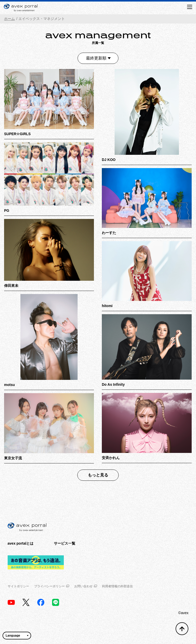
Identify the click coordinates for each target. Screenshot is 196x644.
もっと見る (98, 475)
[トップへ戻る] (182, 629)
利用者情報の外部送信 (117, 586)
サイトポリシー (18, 586)
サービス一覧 (65, 543)
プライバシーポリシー (52, 586)
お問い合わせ (86, 586)
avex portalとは (21, 543)
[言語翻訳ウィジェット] (17, 636)
